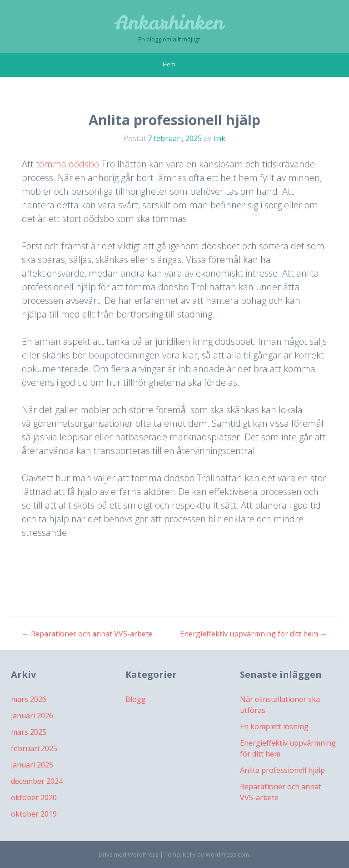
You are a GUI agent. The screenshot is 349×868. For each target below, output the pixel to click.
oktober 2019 (34, 814)
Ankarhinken (169, 23)
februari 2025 (34, 748)
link (219, 138)
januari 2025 (32, 765)
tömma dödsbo (67, 164)
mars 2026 (29, 699)
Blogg (136, 699)
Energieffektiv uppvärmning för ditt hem (254, 634)
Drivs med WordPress (129, 854)
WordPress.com (227, 854)
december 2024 (37, 781)
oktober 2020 (34, 797)
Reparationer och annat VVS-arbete (87, 634)
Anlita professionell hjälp (282, 770)
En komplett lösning (274, 727)
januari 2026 (32, 716)
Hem (169, 64)
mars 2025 (29, 732)
